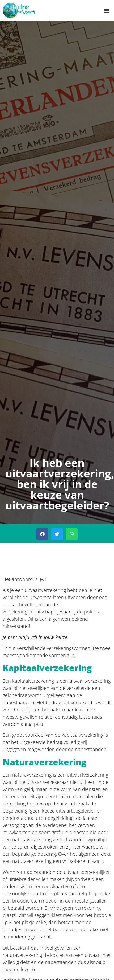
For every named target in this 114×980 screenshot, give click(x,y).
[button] (107, 10)
